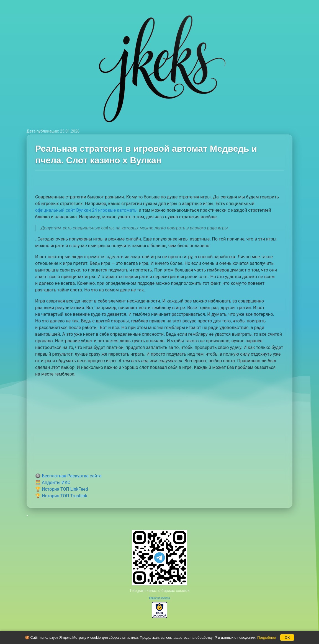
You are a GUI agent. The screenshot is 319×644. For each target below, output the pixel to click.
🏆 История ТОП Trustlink (61, 496)
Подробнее (267, 637)
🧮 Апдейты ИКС (53, 483)
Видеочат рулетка (159, 598)
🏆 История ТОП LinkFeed (62, 489)
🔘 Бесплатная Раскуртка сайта (68, 476)
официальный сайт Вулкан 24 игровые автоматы (86, 210)
